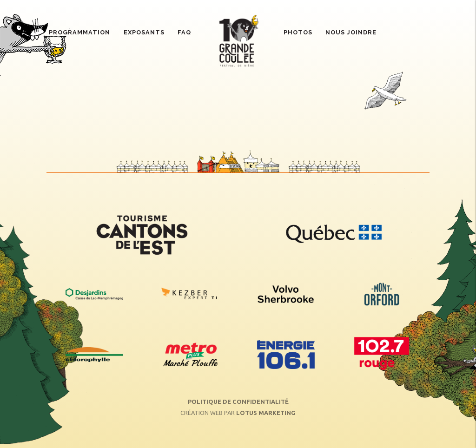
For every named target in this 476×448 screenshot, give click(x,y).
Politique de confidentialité (238, 402)
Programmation (79, 32)
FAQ (184, 32)
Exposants (144, 32)
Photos (298, 32)
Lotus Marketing (266, 413)
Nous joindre (351, 32)
